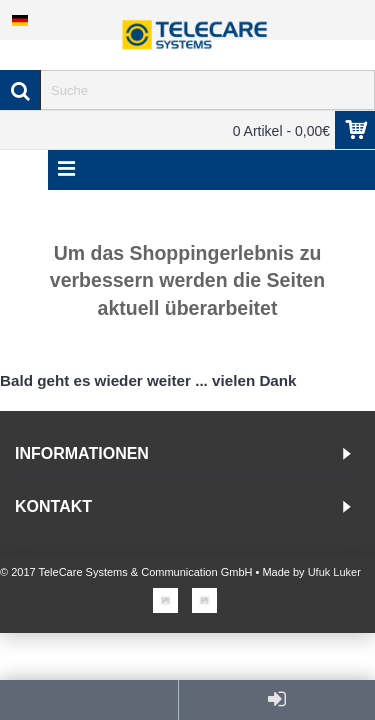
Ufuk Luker (334, 572)
